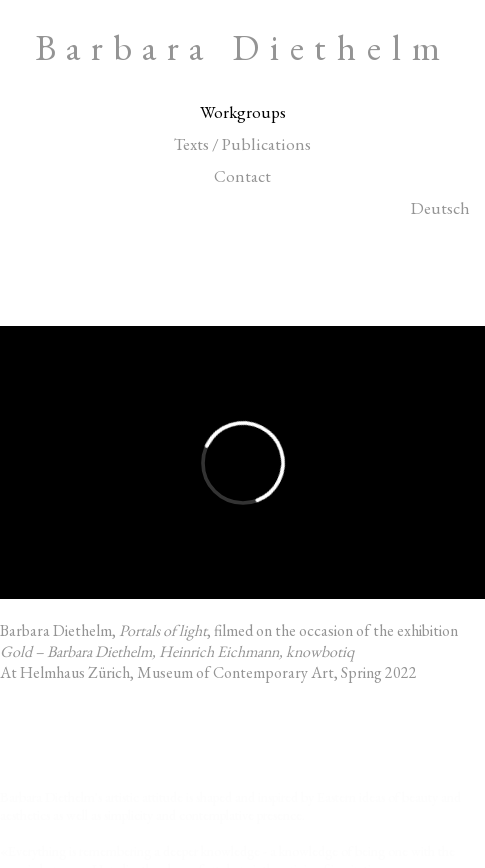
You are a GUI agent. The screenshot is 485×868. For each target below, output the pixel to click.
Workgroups (243, 112)
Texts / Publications (242, 144)
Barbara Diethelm (243, 47)
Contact (242, 176)
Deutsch (440, 208)
